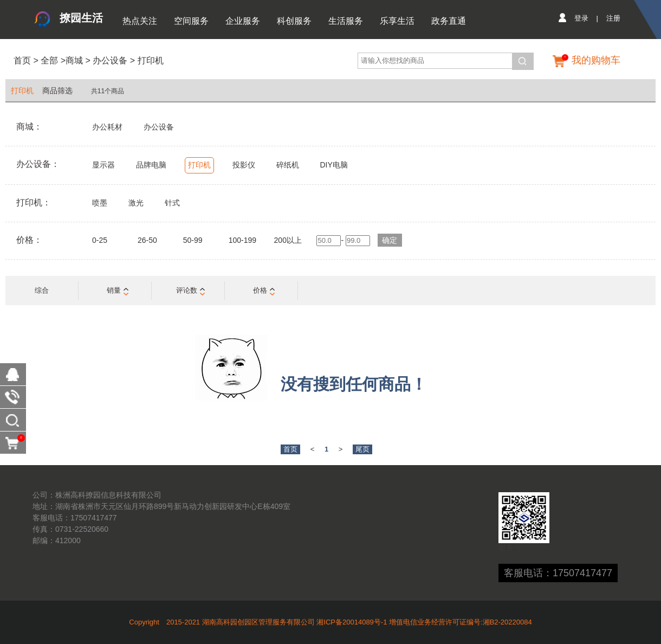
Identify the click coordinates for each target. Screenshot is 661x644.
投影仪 (244, 165)
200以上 (288, 240)
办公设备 (110, 60)
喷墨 (100, 203)
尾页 (362, 449)
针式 (172, 203)
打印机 (151, 60)
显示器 (103, 165)
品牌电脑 (151, 165)
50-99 (193, 240)
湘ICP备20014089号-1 (352, 622)
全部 (48, 60)
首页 (22, 60)
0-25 (100, 240)
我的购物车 (596, 60)
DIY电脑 (333, 165)
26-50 (147, 240)
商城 (74, 60)
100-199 (242, 240)
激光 (136, 203)
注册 (613, 18)
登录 (581, 18)
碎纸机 (288, 165)
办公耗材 (107, 127)
